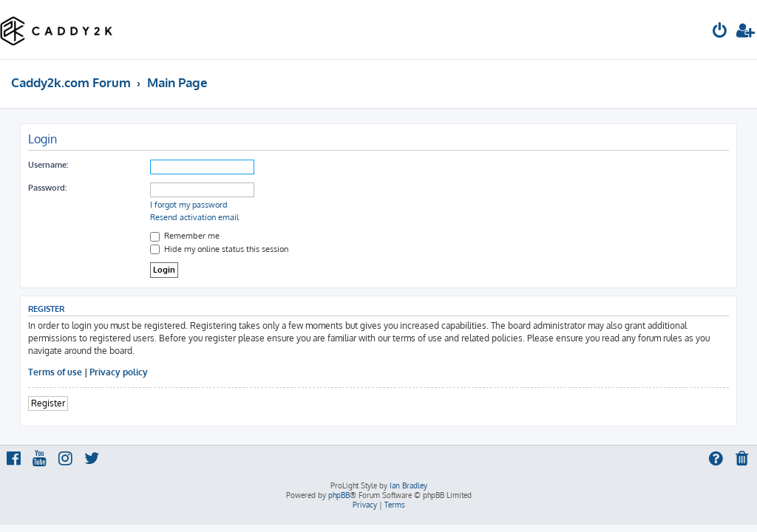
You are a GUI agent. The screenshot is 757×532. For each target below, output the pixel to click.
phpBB (339, 495)
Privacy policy (119, 372)
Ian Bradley (408, 485)
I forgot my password (189, 205)
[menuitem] (720, 32)
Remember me (185, 236)
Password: (47, 188)
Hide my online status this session (219, 249)
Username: (48, 165)
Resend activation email (194, 217)
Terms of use (55, 372)
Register (48, 403)
